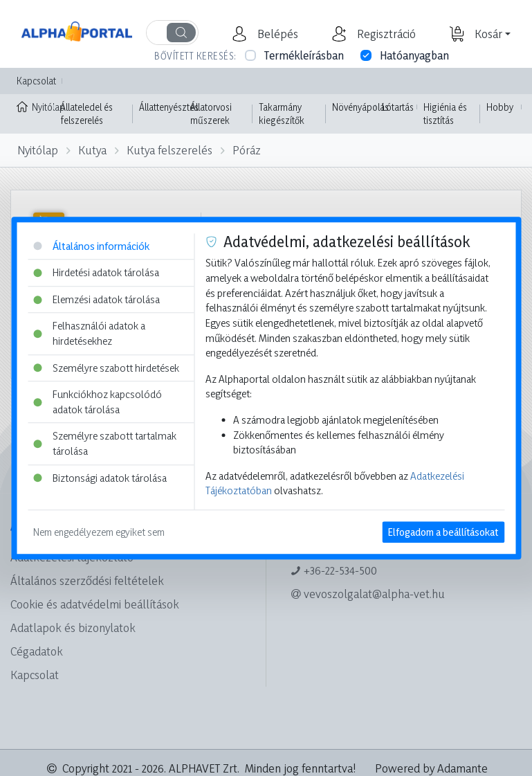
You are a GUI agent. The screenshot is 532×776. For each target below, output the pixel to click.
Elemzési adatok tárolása (97, 299)
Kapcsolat (36, 81)
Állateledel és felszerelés (86, 114)
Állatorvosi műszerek (211, 114)
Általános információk (91, 246)
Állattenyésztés (169, 107)
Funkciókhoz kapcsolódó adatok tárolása (98, 402)
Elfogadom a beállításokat (443, 532)
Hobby (500, 107)
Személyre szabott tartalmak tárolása (105, 444)
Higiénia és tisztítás (445, 114)
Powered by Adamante (431, 768)
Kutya (92, 150)
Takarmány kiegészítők (282, 114)
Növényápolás (360, 107)
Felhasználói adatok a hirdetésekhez (89, 334)
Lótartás (398, 107)
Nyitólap (35, 106)
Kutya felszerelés (169, 150)
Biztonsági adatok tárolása (100, 478)
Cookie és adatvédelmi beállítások (95, 604)
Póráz (247, 150)
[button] (276, 34)
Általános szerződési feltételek (87, 580)
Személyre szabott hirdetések (106, 368)
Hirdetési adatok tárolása (96, 272)
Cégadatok (37, 651)
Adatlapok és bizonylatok (73, 628)
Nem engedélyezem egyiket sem (99, 532)
